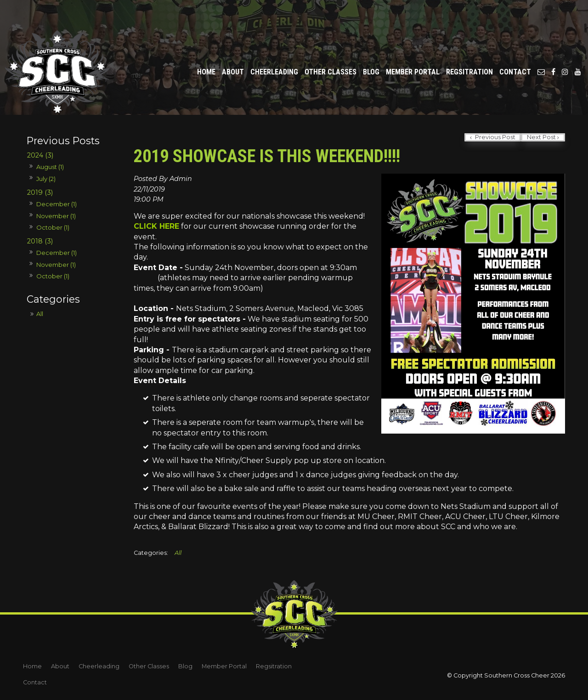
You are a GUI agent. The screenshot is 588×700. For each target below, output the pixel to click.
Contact (515, 47)
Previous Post (495, 137)
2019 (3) (40, 192)
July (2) (46, 179)
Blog (371, 47)
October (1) (53, 227)
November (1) (56, 216)
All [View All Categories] (178, 553)
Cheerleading (274, 47)
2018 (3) (40, 241)
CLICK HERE (156, 226)
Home (206, 47)
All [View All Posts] (40, 314)
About (233, 47)
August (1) (50, 167)
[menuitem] (32, 666)
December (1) (57, 204)
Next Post (541, 137)
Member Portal (413, 47)
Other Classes (331, 47)
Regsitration (469, 47)
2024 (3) (40, 155)
